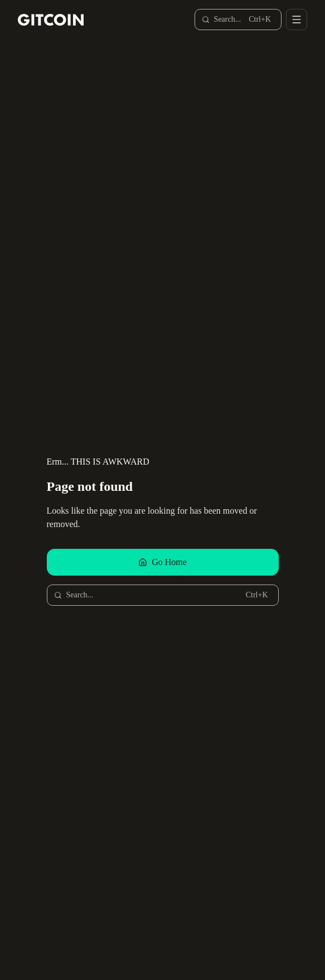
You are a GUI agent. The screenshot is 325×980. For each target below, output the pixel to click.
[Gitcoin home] (51, 20)
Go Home (162, 562)
